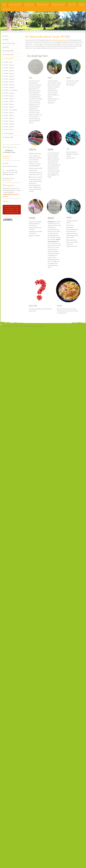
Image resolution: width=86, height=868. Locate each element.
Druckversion (4, 325)
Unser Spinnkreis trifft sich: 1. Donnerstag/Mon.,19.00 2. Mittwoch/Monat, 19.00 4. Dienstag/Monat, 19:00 (12, 210)
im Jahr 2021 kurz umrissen (59, 40)
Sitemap (10, 325)
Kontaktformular (7, 180)
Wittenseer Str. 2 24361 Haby (7, 157)
